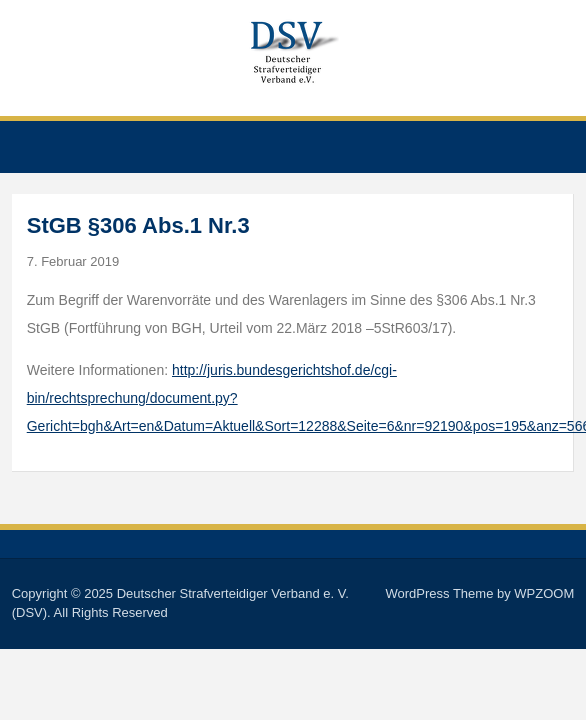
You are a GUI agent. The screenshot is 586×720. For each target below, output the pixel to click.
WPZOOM (544, 593)
